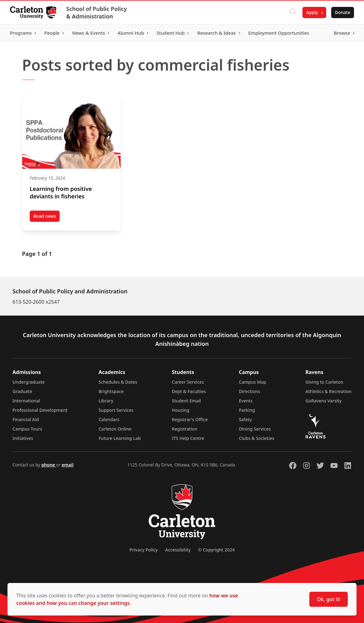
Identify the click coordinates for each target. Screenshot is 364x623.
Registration (185, 429)
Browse (342, 33)
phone (49, 465)
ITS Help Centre (188, 438)
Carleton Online (115, 429)
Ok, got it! (329, 599)
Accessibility (178, 550)
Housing (181, 410)
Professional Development (40, 410)
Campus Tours (27, 429)
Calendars (109, 419)
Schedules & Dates (118, 382)
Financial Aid (26, 419)
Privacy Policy (143, 550)
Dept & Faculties (189, 391)
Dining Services (255, 429)
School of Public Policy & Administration (97, 12)
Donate (343, 12)
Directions (249, 391)
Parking (247, 410)
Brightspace (111, 391)
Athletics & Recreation (329, 391)
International (26, 401)
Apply (312, 12)
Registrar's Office (190, 419)
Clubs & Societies (256, 438)
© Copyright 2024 (216, 550)
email (67, 465)
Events (246, 401)
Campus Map (252, 382)
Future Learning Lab (120, 438)
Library (106, 401)
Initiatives (23, 438)
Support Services (116, 410)
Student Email (186, 401)
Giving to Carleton (324, 382)
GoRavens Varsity (324, 401)
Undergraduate (29, 382)
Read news (47, 217)
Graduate (22, 391)
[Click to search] (293, 12)
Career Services (188, 382)
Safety (245, 419)
